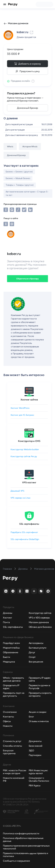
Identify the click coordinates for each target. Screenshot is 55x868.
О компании (10, 712)
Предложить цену (29, 71)
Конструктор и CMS (29, 441)
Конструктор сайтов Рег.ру (24, 456)
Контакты (8, 717)
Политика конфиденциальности (21, 833)
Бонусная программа (9, 752)
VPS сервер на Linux (20, 498)
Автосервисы (36, 643)
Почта (6, 622)
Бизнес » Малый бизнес (18, 178)
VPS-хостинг (29, 482)
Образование (10, 652)
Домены (8, 613)
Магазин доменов (18, 23)
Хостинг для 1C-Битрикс (22, 415)
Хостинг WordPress (20, 408)
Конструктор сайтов (40, 613)
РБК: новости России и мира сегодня (15, 772)
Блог (31, 717)
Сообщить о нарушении (16, 861)
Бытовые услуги (38, 648)
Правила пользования (15, 853)
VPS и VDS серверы (39, 618)
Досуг (32, 652)
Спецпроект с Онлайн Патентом (39, 779)
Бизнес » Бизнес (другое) (19, 172)
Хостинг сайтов (29, 400)
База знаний (36, 746)
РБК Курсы (35, 785)
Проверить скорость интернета (40, 694)
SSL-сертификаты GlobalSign (25, 539)
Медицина (9, 662)
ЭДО (31, 750)
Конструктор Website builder (25, 449)
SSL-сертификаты (29, 524)
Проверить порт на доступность (14, 694)
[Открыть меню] (5, 4)
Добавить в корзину (30, 64)
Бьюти (6, 657)
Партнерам (35, 755)
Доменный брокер (27, 108)
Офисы (7, 721)
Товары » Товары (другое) (20, 185)
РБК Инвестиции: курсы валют (38, 772)
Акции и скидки (38, 712)
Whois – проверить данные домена (13, 679)
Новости (8, 726)
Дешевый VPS (17, 491)
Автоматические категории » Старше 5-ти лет (27, 193)
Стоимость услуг (12, 741)
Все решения (36, 662)
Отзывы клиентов (39, 721)
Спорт (32, 657)
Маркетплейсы (11, 648)
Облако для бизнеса (40, 627)
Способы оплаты (12, 746)
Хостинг (7, 618)
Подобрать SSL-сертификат (24, 532)
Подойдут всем (11, 643)
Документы (35, 741)
